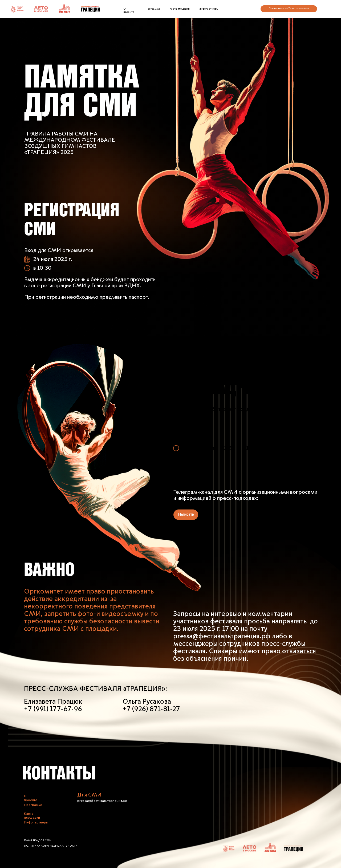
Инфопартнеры (209, 9)
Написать (186, 515)
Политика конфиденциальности (51, 846)
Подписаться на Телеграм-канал (289, 9)
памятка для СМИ (38, 841)
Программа (153, 9)
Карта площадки (180, 9)
